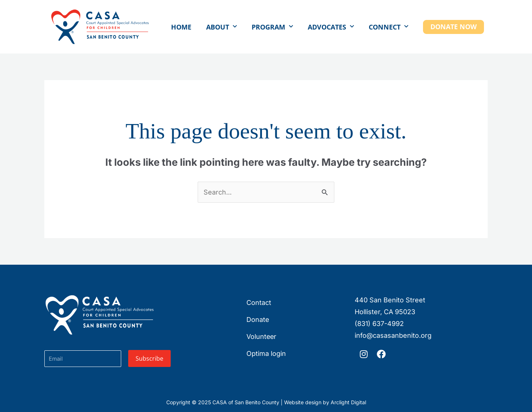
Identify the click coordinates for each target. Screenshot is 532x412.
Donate (258, 320)
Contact (259, 303)
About (221, 27)
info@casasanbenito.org (393, 335)
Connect (388, 27)
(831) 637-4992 (379, 324)
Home (181, 27)
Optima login (266, 353)
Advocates (331, 27)
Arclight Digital (348, 402)
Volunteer (262, 337)
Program (272, 27)
